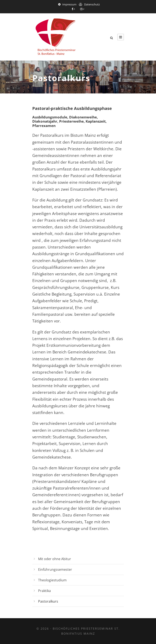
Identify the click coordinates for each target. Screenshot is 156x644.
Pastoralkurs (48, 601)
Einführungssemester (55, 569)
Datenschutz (92, 4)
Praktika (44, 591)
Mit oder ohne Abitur (55, 559)
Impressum (69, 4)
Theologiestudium (52, 580)
